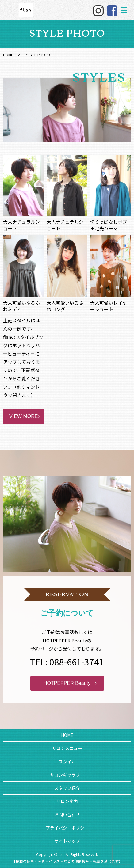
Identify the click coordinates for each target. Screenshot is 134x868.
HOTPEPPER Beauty (67, 683)
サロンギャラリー (67, 775)
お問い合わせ (67, 814)
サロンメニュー (67, 748)
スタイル (67, 762)
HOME (8, 55)
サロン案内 (67, 801)
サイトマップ (67, 841)
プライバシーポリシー (67, 828)
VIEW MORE (23, 416)
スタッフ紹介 (67, 788)
